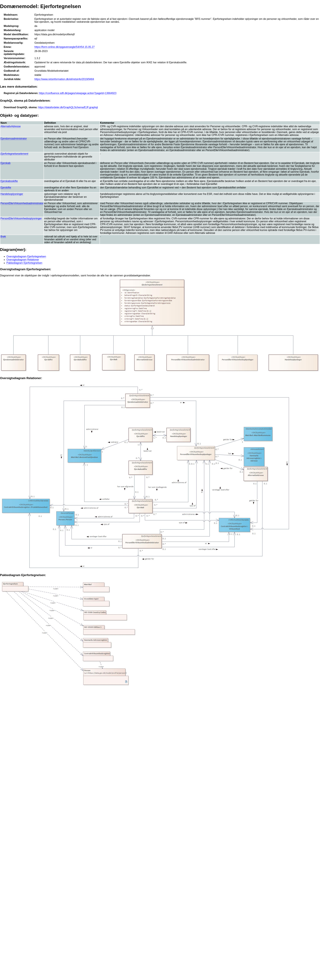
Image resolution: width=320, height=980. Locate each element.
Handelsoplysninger (12, 194)
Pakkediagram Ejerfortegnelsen (24, 263)
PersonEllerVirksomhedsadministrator (22, 203)
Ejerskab (5, 163)
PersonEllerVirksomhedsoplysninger (21, 218)
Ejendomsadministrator (14, 139)
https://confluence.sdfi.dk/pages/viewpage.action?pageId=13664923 (78, 93)
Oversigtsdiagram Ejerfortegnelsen (26, 256)
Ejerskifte (6, 188)
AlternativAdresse (11, 126)
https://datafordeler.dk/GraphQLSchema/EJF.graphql (68, 107)
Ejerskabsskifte (9, 181)
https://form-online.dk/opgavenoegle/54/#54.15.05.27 (65, 47)
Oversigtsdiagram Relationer (23, 260)
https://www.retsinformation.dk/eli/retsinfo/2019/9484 (64, 79)
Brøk (3, 237)
